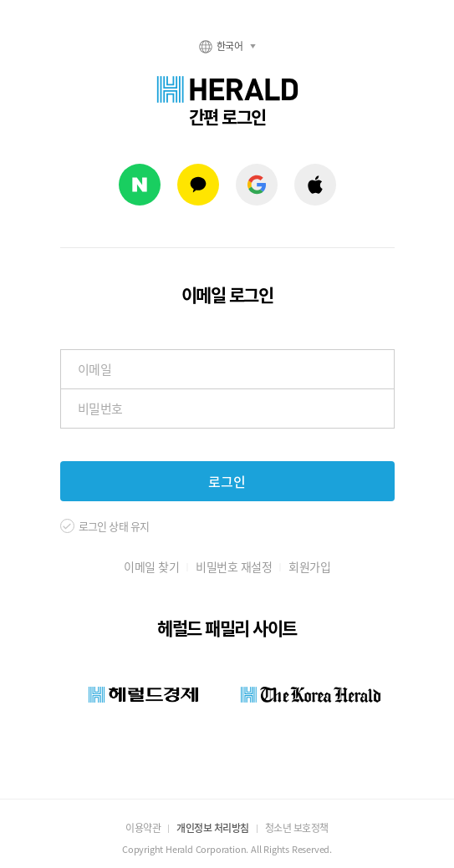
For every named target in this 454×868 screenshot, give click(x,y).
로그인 (227, 481)
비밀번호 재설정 (234, 566)
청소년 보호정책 (297, 828)
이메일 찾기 (151, 566)
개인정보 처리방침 (213, 828)
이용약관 (143, 828)
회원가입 (309, 566)
